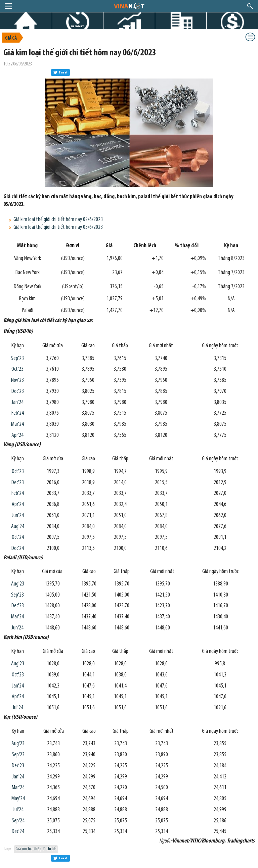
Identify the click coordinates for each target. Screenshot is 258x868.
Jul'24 (18, 708)
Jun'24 (18, 516)
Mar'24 (17, 424)
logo (129, 6)
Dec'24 (18, 548)
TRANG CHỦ (26, 26)
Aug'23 (18, 584)
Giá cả (11, 38)
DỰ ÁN (181, 26)
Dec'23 (18, 391)
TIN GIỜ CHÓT (78, 26)
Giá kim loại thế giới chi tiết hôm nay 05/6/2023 (58, 227)
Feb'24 (18, 413)
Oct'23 (17, 369)
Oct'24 (18, 537)
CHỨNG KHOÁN (232, 26)
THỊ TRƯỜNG (129, 26)
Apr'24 (17, 435)
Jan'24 (17, 402)
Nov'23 (17, 380)
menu (8, 6)
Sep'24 (18, 821)
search (250, 6)
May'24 (18, 799)
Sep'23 (17, 359)
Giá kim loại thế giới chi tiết (36, 849)
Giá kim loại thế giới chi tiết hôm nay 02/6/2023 (58, 220)
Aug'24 (18, 527)
